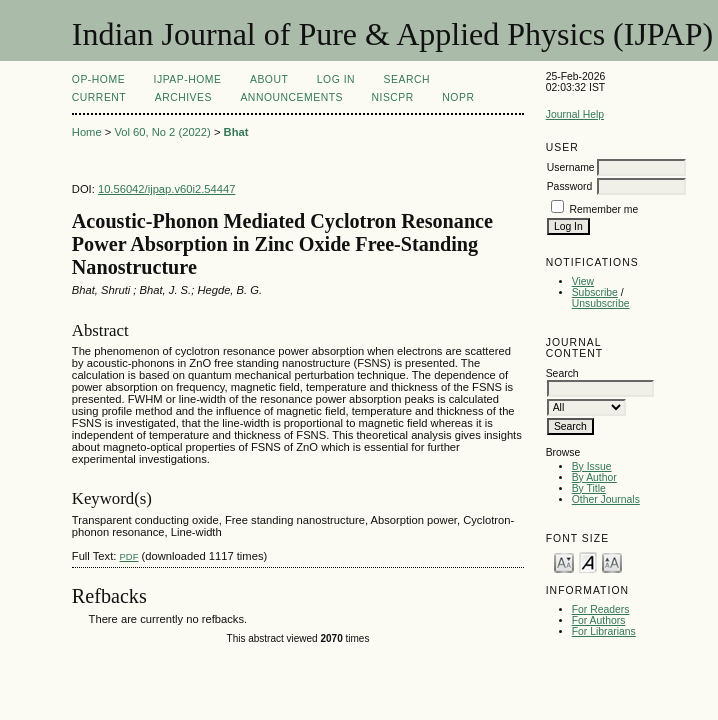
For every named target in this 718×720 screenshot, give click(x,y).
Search (407, 79)
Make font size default (588, 561)
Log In (336, 79)
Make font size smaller (564, 561)
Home (87, 132)
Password (570, 186)
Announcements (291, 97)
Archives (183, 97)
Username (571, 167)
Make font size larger (612, 561)
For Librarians (604, 631)
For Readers (601, 609)
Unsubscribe (601, 303)
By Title (589, 488)
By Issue (592, 466)
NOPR (458, 97)
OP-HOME (98, 79)
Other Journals (606, 499)
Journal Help (575, 114)
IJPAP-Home (188, 79)
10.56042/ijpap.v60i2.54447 (166, 189)
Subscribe (595, 292)
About (269, 79)
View (583, 281)
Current (99, 97)
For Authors (599, 620)
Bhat (236, 132)
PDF (128, 556)
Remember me (604, 209)
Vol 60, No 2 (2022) (162, 132)
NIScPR (392, 97)
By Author (594, 477)
